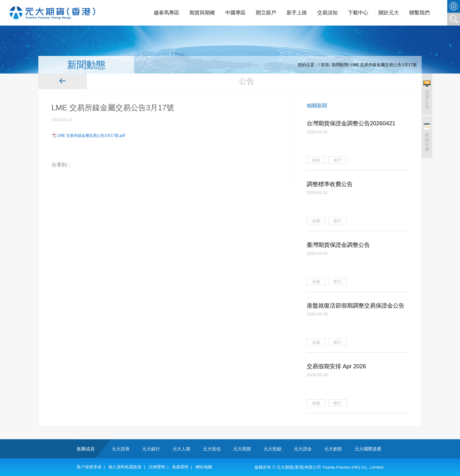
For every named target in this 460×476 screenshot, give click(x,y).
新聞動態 (340, 65)
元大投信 (212, 449)
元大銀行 (151, 449)
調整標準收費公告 (330, 184)
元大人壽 (181, 449)
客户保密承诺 (89, 467)
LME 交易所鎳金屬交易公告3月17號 (384, 65)
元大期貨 (242, 449)
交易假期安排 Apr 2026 (336, 366)
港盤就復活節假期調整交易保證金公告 (356, 306)
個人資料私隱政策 (125, 467)
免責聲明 (180, 467)
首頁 (325, 65)
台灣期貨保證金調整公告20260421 (351, 123)
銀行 (338, 160)
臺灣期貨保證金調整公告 (338, 245)
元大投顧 (272, 449)
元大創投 (333, 449)
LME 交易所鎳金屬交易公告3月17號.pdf (91, 136)
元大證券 (121, 449)
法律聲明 (157, 467)
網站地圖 (204, 467)
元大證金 (303, 449)
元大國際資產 (368, 449)
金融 (316, 160)
